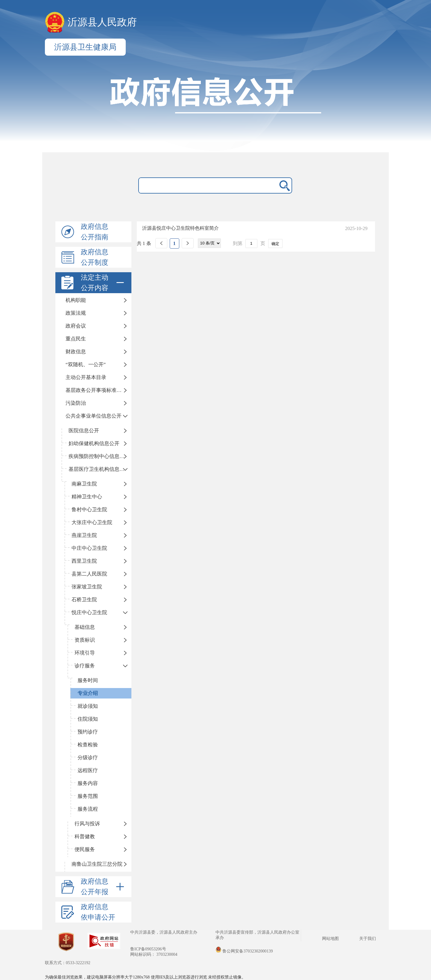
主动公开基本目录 (86, 377)
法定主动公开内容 (104, 283)
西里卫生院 (84, 561)
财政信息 (76, 352)
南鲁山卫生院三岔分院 (97, 864)
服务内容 (88, 783)
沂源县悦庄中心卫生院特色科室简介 (180, 228)
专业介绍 (88, 693)
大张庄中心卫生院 (92, 522)
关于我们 (368, 939)
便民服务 (85, 849)
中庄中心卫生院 (89, 548)
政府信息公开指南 (95, 232)
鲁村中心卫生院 (89, 510)
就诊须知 (88, 706)
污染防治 (76, 403)
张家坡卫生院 (87, 587)
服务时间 (88, 680)
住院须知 (88, 719)
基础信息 (85, 627)
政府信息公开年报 (104, 887)
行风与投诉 (87, 824)
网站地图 (330, 939)
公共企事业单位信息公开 (94, 416)
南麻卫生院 (84, 484)
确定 (275, 244)
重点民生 (76, 339)
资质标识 (85, 640)
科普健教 (85, 837)
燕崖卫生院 (84, 535)
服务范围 (88, 796)
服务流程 (88, 809)
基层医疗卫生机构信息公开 (99, 469)
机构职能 (76, 300)
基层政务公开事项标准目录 (96, 390)
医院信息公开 (84, 431)
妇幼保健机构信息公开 (94, 443)
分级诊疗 (88, 758)
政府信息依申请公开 (98, 912)
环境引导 (85, 653)
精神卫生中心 (87, 497)
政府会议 (76, 326)
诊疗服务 (85, 666)
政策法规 (76, 313)
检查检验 (88, 745)
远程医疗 (88, 770)
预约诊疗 (88, 732)
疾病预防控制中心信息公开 (99, 456)
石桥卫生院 (84, 600)
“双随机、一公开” (86, 365)
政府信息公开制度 (95, 257)
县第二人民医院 (89, 574)
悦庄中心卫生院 (89, 612)
